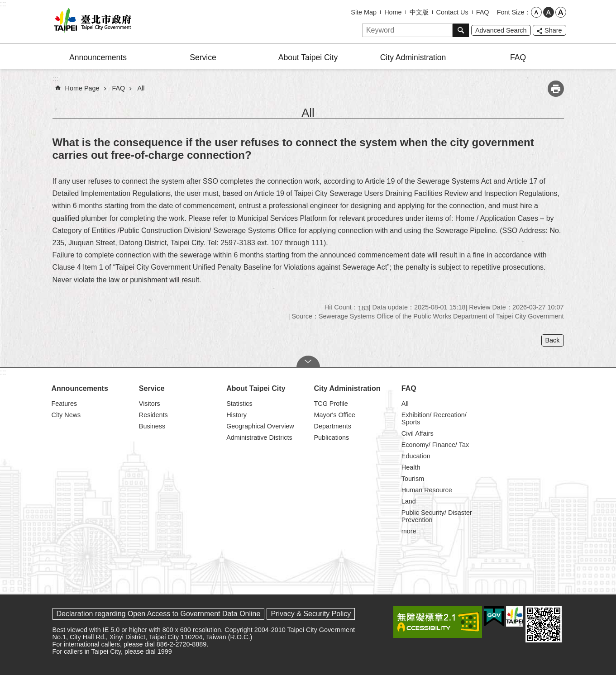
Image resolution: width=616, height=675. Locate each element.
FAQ (483, 12)
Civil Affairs (418, 433)
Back (553, 340)
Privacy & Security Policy (311, 614)
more (409, 531)
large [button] (561, 12)
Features (64, 404)
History (236, 415)
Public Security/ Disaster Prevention (437, 516)
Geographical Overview (260, 426)
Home (393, 12)
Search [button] (461, 30)
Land (409, 501)
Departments (332, 426)
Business (152, 426)
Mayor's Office (334, 415)
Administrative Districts (259, 437)
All (141, 88)
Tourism (413, 479)
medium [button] (549, 12)
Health (411, 467)
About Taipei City (308, 57)
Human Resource (427, 490)
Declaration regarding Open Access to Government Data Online (159, 614)
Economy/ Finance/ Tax (435, 445)
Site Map (364, 12)
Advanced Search (501, 30)
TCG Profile (331, 404)
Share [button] (553, 30)
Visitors (150, 404)
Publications (331, 437)
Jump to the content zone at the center (5, 5)
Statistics (239, 404)
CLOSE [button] (308, 361)
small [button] (536, 12)
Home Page (82, 88)
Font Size (511, 12)
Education (416, 456)
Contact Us (452, 12)
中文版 (419, 12)
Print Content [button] (556, 89)
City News (66, 415)
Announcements (98, 57)
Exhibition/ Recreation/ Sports (434, 418)
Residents (153, 415)
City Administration (413, 57)
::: (3, 4)
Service (203, 57)
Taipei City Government (91, 22)
